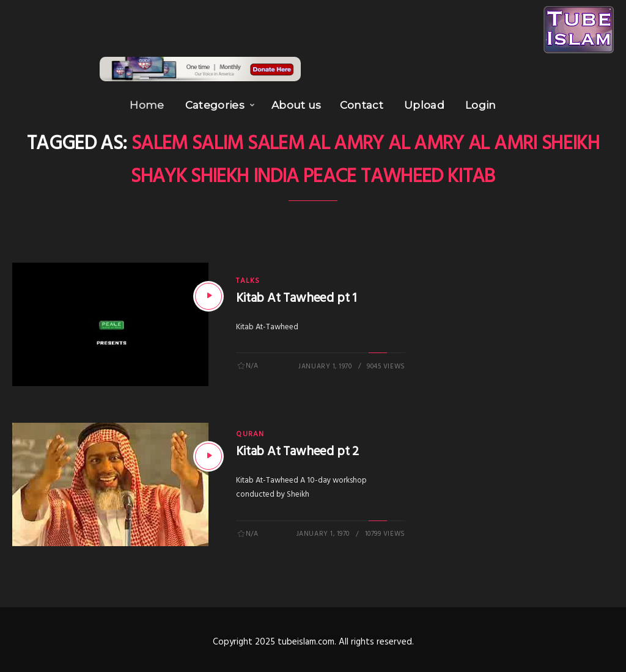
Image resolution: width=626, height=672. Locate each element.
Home (147, 102)
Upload (424, 102)
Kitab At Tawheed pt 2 (297, 449)
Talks (248, 278)
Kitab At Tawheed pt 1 (296, 295)
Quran (250, 431)
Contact (362, 102)
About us (296, 102)
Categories (215, 102)
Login (481, 102)
